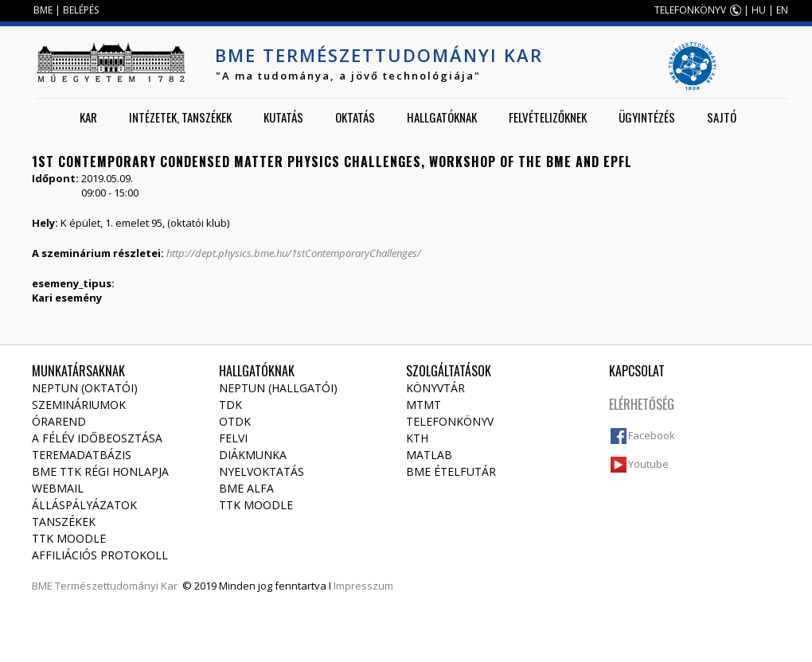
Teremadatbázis (82, 455)
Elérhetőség (642, 404)
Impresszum (363, 586)
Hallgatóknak (442, 117)
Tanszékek (64, 522)
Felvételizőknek (548, 117)
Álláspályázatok (84, 505)
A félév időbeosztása (97, 438)
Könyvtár (435, 388)
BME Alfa (246, 488)
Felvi (233, 438)
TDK (230, 405)
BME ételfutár (451, 471)
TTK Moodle (69, 538)
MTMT (424, 405)
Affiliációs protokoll (100, 555)
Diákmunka (253, 455)
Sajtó (722, 117)
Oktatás (355, 117)
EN (782, 10)
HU (759, 10)
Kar (88, 117)
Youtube (648, 464)
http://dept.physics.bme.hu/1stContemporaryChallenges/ (294, 253)
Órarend (59, 421)
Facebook (652, 435)
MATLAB (429, 455)
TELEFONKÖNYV (690, 10)
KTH (417, 438)
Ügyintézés (647, 117)
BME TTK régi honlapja (100, 471)
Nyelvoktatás (262, 471)
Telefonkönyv (450, 421)
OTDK (235, 421)
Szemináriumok (79, 405)
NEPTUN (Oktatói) (85, 388)
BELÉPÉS (81, 10)
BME (43, 10)
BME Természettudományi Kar (379, 55)
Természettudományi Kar (116, 586)
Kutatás (283, 117)
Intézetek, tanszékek (180, 117)
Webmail (58, 488)
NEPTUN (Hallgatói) (278, 388)
